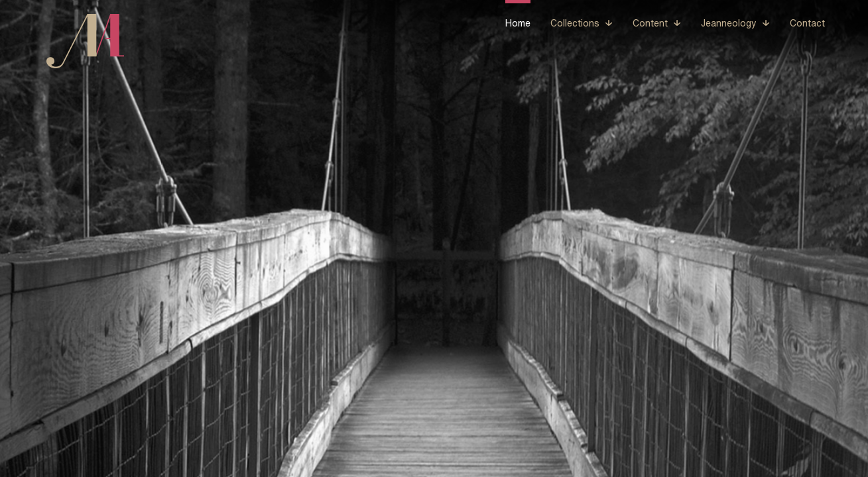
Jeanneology (729, 23)
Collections (575, 23)
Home (518, 23)
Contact (807, 23)
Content (650, 23)
